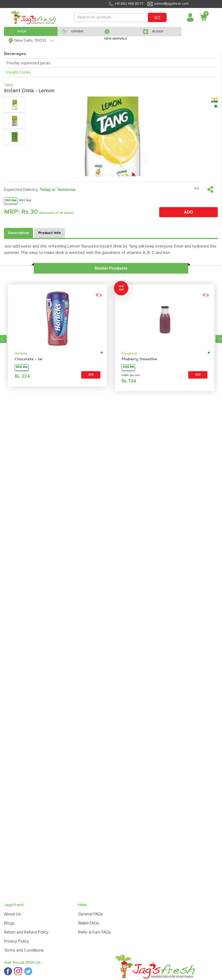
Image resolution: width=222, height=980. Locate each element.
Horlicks (21, 354)
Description (18, 233)
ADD (189, 212)
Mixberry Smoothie (139, 359)
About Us (12, 914)
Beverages (15, 54)
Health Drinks (19, 72)
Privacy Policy (17, 941)
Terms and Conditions (24, 950)
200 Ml (128, 367)
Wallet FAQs (89, 923)
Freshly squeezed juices (29, 63)
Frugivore (129, 354)
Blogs (9, 923)
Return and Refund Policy (26, 932)
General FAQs (91, 914)
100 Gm (11, 200)
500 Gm (25, 200)
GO (157, 18)
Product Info (50, 233)
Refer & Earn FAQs (94, 932)
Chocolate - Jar (29, 359)
